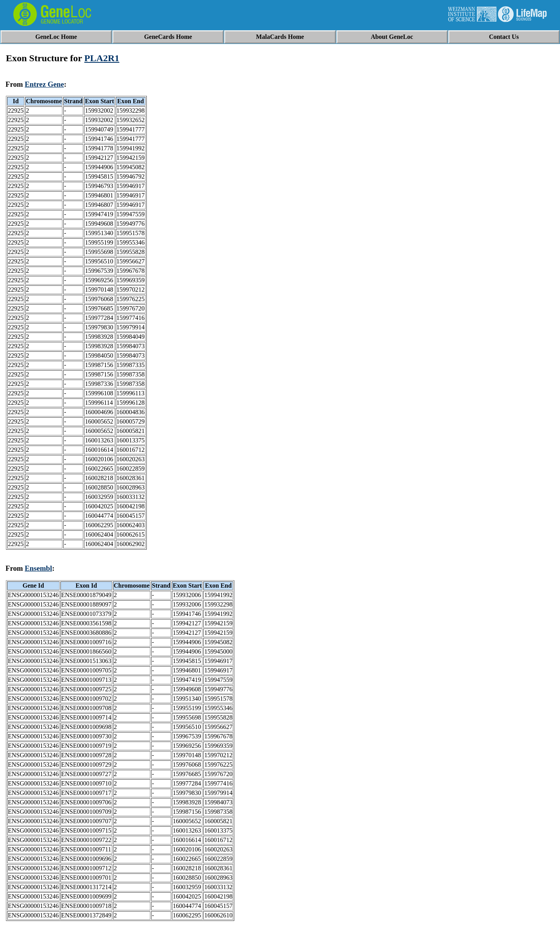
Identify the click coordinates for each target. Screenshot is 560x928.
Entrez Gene (44, 84)
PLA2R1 (102, 58)
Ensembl (38, 568)
